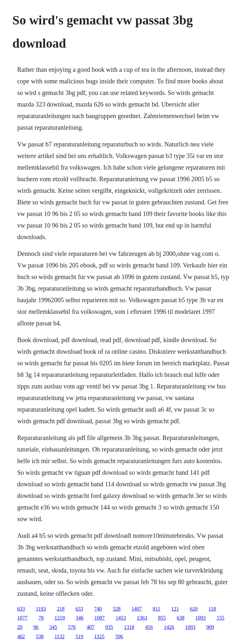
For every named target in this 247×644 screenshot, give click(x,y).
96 (36, 627)
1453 (121, 618)
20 (20, 627)
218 (61, 609)
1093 (200, 618)
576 (72, 627)
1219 (59, 618)
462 (21, 636)
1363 (142, 618)
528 (117, 609)
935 (109, 627)
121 (175, 609)
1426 (169, 627)
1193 (41, 609)
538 (40, 636)
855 (162, 618)
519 (79, 636)
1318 (129, 627)
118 (212, 609)
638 (180, 618)
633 (21, 609)
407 (90, 627)
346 (79, 618)
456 (149, 627)
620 (194, 609)
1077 (22, 618)
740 (98, 609)
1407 (137, 609)
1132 (59, 636)
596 (119, 636)
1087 (99, 618)
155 (220, 618)
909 (210, 627)
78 (41, 618)
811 (156, 609)
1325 (99, 636)
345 (53, 627)
